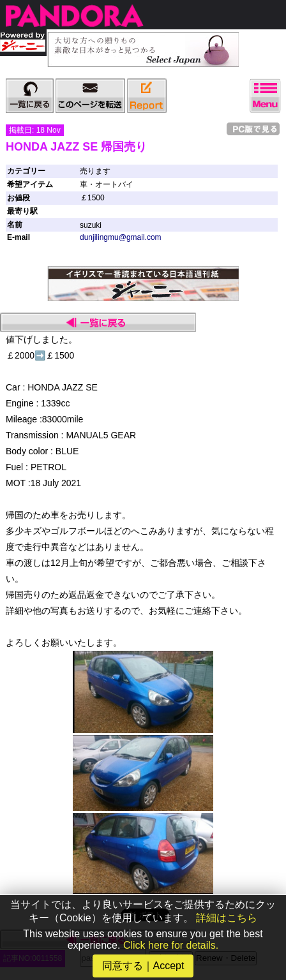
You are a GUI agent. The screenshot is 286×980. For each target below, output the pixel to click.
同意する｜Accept (143, 966)
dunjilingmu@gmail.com (121, 237)
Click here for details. (171, 945)
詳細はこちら (227, 918)
